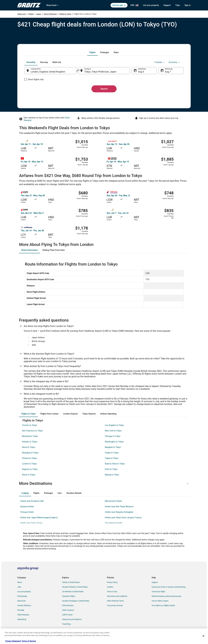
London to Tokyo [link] (29, 464)
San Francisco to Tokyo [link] (32, 431)
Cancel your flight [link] (158, 592)
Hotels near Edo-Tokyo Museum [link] (119, 507)
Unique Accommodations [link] (72, 619)
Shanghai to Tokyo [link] (30, 453)
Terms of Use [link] (112, 592)
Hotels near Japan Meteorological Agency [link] (39, 518)
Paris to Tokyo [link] (111, 469)
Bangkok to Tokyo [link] (113, 447)
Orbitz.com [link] (22, 14)
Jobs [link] (19, 587)
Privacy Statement (13, 641)
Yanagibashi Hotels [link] (114, 523)
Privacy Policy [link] (112, 582)
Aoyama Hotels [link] (27, 507)
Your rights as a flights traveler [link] (163, 606)
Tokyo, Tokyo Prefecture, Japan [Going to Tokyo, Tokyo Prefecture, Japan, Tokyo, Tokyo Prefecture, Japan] (100, 72)
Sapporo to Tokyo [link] (30, 469)
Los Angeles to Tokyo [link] (114, 425)
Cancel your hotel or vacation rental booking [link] (169, 587)
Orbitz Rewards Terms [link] (115, 601)
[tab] (92, 52)
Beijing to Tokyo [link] (112, 475)
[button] (104, 484)
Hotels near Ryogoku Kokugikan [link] (119, 512)
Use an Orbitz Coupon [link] (160, 601)
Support (167, 5)
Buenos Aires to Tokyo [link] (115, 464)
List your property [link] (24, 592)
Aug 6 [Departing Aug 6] (141, 72)
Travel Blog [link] (66, 624)
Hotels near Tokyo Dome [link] (31, 523)
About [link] (20, 582)
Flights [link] (31, 14)
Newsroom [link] (22, 601)
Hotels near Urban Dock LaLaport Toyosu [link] (123, 518)
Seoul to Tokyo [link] (29, 447)
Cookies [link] (110, 587)
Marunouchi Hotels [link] (113, 501)
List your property (151, 5)
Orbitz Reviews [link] (68, 606)
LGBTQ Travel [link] (67, 615)
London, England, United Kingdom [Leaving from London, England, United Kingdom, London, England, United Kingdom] (48, 72)
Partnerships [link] (22, 596)
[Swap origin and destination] (78, 70)
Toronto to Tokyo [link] (30, 425)
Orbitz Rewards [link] (23, 615)
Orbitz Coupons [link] (68, 610)
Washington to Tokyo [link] (114, 442)
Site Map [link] (21, 610)
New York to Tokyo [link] (113, 431)
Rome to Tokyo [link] (29, 475)
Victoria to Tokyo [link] (29, 458)
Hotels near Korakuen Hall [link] (32, 501)
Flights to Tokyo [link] (65, 14)
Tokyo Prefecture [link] (50, 14)
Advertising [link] (22, 619)
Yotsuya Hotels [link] (27, 512)
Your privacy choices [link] (115, 606)
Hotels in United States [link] (71, 582)
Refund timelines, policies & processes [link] (166, 596)
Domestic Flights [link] (69, 596)
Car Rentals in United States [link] (73, 592)
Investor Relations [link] (24, 606)
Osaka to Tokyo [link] (112, 453)
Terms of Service (29, 641)
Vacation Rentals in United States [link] (75, 587)
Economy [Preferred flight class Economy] (174, 62)
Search (104, 89)
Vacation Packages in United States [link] (76, 601)
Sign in (188, 5)
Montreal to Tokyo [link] (30, 436)
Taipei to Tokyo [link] (112, 458)
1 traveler (160, 62)
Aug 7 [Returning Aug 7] (168, 72)
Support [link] (155, 582)
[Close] (203, 636)
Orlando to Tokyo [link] (30, 442)
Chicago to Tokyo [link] (113, 436)
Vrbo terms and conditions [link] (117, 596)
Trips (178, 5)
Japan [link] (39, 14)
